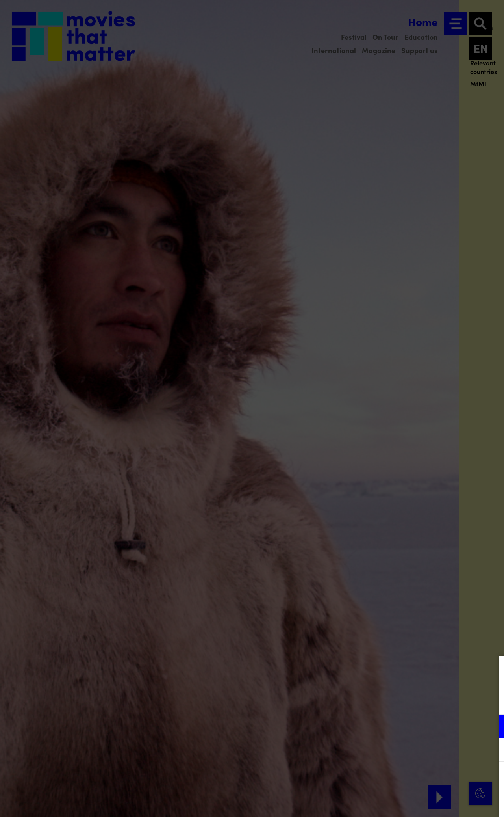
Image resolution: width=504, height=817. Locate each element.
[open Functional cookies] (491, 727)
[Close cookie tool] (492, 670)
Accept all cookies (437, 779)
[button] (429, 726)
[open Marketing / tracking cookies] (491, 751)
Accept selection (437, 802)
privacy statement (406, 701)
